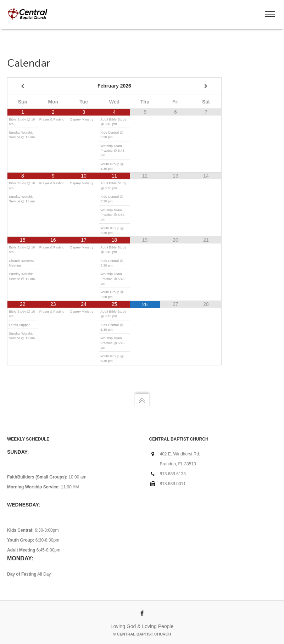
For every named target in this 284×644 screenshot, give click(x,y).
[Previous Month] (23, 86)
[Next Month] (206, 86)
